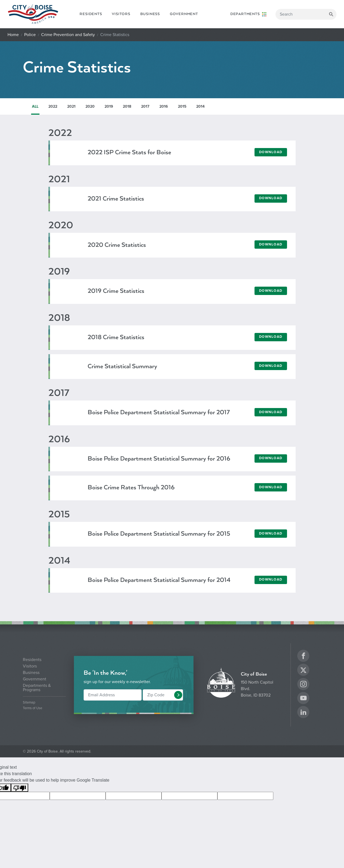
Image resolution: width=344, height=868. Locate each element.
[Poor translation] (20, 788)
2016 (164, 106)
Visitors (121, 14)
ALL (35, 106)
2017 (145, 106)
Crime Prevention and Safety (68, 35)
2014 (200, 106)
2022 (53, 106)
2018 (127, 106)
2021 (71, 106)
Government (184, 14)
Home (13, 35)
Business (150, 14)
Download (271, 152)
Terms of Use (33, 708)
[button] (178, 695)
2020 (90, 106)
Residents (91, 14)
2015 (182, 106)
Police (30, 35)
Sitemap (29, 703)
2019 (109, 106)
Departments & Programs (37, 688)
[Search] (306, 14)
